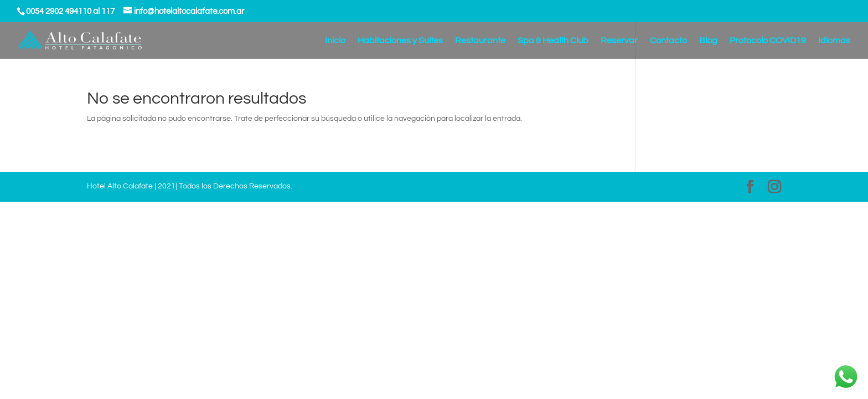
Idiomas (834, 41)
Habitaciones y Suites (400, 41)
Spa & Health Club (553, 41)
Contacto (668, 41)
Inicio (335, 41)
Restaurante (480, 41)
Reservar (619, 41)
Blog (708, 41)
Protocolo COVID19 (768, 41)
